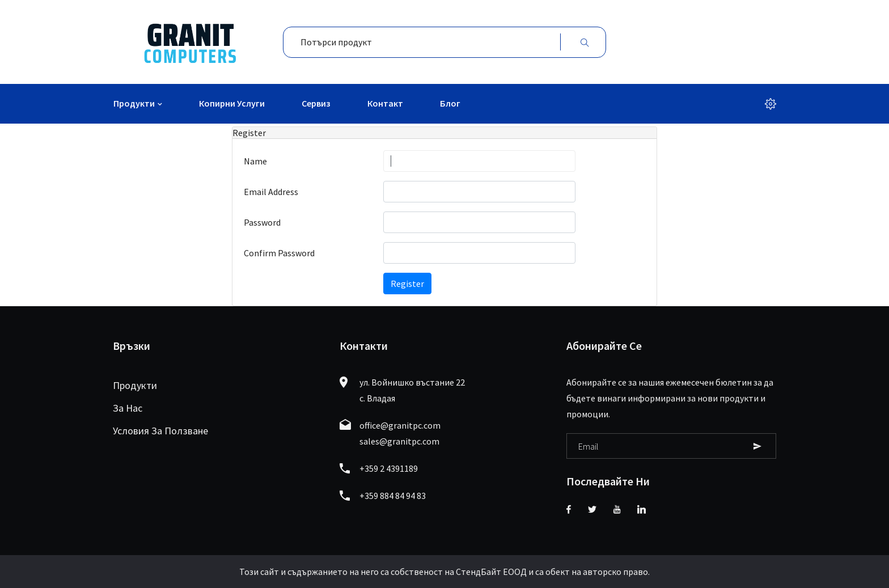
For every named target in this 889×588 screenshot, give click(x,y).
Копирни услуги (232, 103)
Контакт (385, 103)
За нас (128, 408)
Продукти (134, 103)
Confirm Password (279, 253)
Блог (450, 103)
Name (255, 161)
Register (407, 284)
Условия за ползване (160, 431)
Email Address (271, 192)
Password (262, 222)
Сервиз (316, 103)
